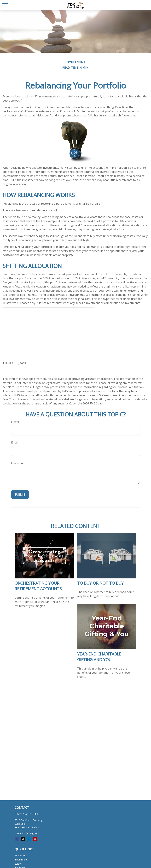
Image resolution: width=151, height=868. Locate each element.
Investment (21, 860)
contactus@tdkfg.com (27, 833)
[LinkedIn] (29, 839)
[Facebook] (17, 839)
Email (15, 442)
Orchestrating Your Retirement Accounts (38, 586)
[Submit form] (20, 495)
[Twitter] (23, 839)
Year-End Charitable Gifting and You (99, 657)
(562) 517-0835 (31, 814)
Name (15, 422)
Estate (18, 864)
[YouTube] (35, 839)
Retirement (21, 855)
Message (17, 463)
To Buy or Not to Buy (100, 583)
